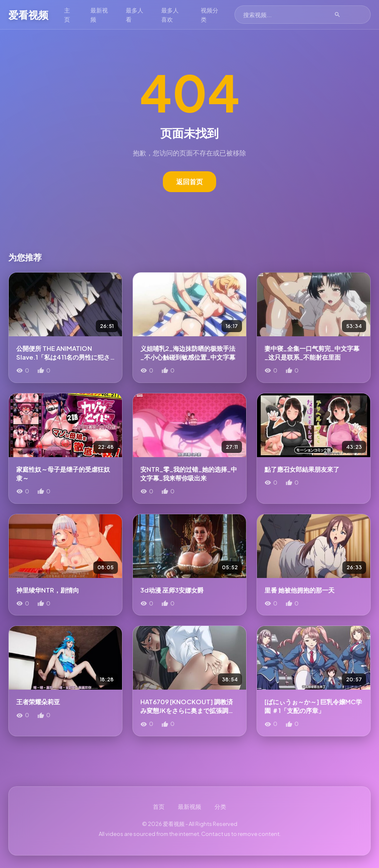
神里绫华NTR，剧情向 (48, 590)
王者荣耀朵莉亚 (38, 702)
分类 (220, 806)
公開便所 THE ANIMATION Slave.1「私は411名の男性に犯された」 (63, 357)
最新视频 (102, 15)
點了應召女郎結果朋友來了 (302, 469)
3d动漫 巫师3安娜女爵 (172, 590)
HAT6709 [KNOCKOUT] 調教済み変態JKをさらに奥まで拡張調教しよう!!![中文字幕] (187, 710)
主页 (67, 15)
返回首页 (189, 181)
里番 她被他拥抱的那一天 (299, 590)
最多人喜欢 (185, 15)
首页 (159, 806)
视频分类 (227, 15)
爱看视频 (28, 15)
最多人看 (142, 15)
